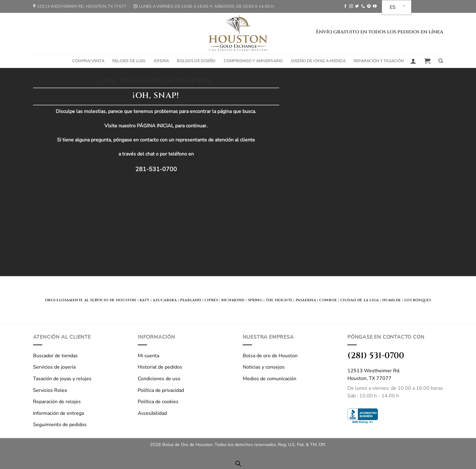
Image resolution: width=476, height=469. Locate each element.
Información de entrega (58, 413)
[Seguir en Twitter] (357, 6)
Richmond (233, 300)
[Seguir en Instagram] (351, 6)
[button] (413, 61)
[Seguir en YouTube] (375, 6)
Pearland (191, 300)
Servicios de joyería (54, 367)
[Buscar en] (441, 61)
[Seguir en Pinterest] (369, 6)
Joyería (161, 61)
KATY (144, 300)
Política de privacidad (161, 390)
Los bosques (418, 300)
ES (393, 7)
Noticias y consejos (264, 367)
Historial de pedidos (160, 367)
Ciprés (211, 300)
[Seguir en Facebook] (345, 6)
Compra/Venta (88, 61)
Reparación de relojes (57, 402)
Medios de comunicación (270, 379)
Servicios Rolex (50, 390)
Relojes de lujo (129, 61)
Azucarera (165, 300)
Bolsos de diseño (196, 61)
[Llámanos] (363, 6)
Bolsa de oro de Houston (270, 356)
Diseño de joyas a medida (318, 61)
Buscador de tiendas (55, 356)
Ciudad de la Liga (360, 300)
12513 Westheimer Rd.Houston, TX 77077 (374, 375)
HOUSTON (126, 300)
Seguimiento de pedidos (60, 425)
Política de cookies (158, 402)
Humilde (392, 300)
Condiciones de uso (159, 379)
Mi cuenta (148, 356)
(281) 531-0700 (376, 356)
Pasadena (306, 300)
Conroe (328, 300)
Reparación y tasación (379, 61)
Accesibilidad (152, 413)
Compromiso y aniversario (253, 61)
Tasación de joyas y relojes (62, 379)
